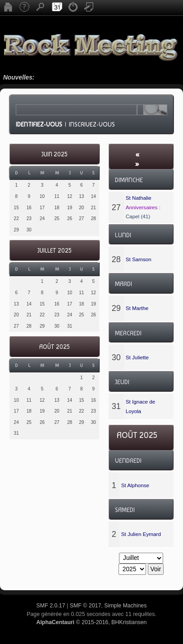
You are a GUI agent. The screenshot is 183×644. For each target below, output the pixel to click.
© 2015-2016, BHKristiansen (91, 622)
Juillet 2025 (54, 251)
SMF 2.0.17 (51, 606)
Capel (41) (138, 216)
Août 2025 (54, 347)
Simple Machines (125, 606)
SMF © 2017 (86, 606)
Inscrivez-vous (92, 124)
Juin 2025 (54, 154)
